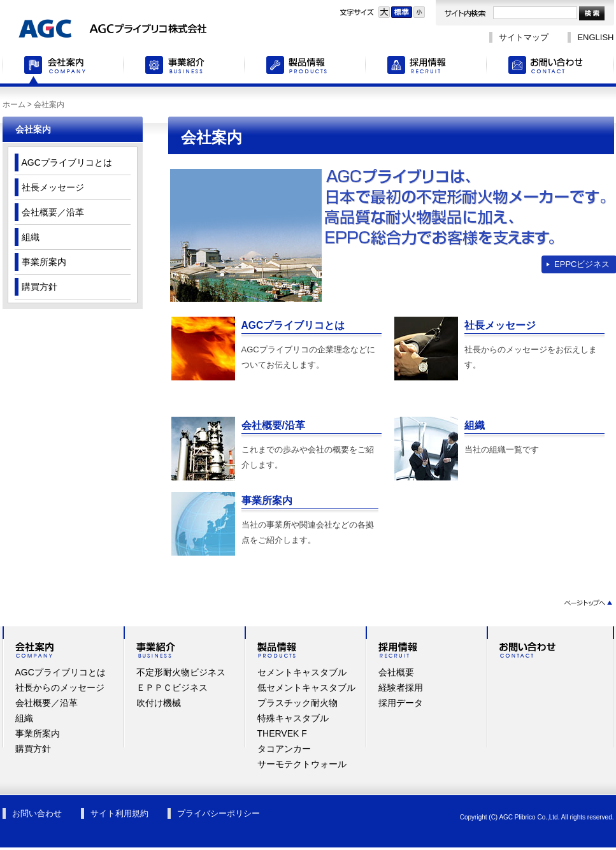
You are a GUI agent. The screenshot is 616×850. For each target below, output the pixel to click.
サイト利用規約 (119, 813)
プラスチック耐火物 (297, 703)
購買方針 (39, 287)
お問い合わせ (550, 67)
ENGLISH (595, 37)
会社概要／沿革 (53, 212)
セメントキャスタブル (302, 672)
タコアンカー (284, 749)
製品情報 (305, 67)
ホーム (14, 104)
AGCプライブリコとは (293, 325)
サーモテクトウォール (302, 764)
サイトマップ (524, 37)
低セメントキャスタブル (306, 688)
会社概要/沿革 (273, 425)
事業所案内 (267, 501)
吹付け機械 (159, 703)
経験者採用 (401, 688)
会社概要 (396, 672)
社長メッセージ (500, 325)
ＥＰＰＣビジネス (172, 688)
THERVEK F (282, 733)
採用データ (401, 703)
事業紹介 (184, 67)
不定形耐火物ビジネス (181, 672)
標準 (402, 12)
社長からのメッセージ (60, 688)
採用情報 (426, 67)
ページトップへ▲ (588, 603)
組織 (475, 425)
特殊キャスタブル (293, 718)
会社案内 (63, 67)
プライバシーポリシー (218, 813)
